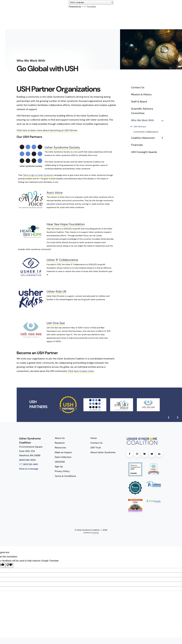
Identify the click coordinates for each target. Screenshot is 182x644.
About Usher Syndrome (103, 452)
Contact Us (138, 88)
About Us (60, 438)
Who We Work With (148, 121)
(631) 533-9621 (31, 464)
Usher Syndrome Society (62, 147)
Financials (137, 145)
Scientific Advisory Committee (142, 111)
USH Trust (96, 448)
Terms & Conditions (65, 476)
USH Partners (140, 127)
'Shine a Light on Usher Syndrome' (38, 175)
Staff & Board (139, 102)
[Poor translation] (9, 565)
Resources (60, 448)
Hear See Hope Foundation (66, 224)
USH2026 (60, 462)
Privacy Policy (62, 471)
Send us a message (29, 469)
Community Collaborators (146, 132)
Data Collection (63, 457)
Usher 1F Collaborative (62, 260)
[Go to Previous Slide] (169, 417)
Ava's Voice (55, 193)
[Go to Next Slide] (178, 417)
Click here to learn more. (81, 371)
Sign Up (59, 467)
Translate (89, 7)
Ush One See (56, 323)
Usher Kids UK (57, 292)
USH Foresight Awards (144, 152)
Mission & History (141, 95)
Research (60, 443)
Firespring (95, 533)
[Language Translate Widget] (91, 2)
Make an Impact (63, 452)
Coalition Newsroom (148, 138)
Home (94, 438)
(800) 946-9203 (27, 460)
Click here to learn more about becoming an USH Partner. (47, 130)
